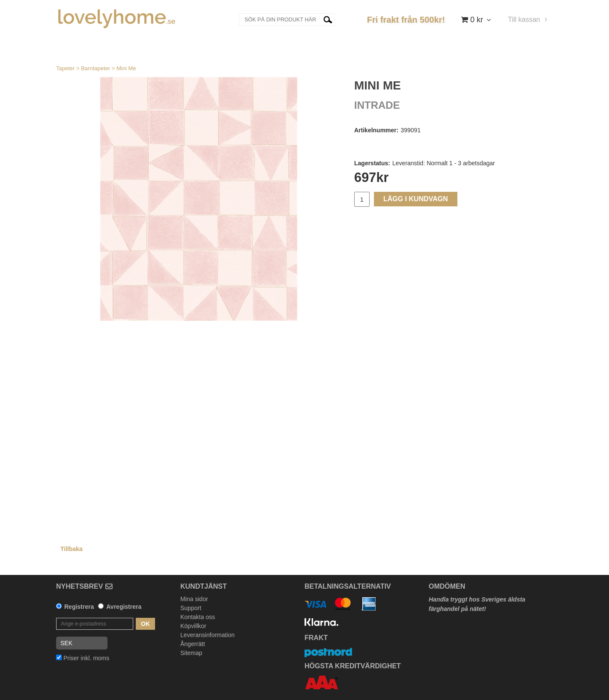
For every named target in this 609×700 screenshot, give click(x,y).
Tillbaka (72, 549)
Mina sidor (194, 599)
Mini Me (126, 68)
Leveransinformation (207, 635)
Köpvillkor (193, 626)
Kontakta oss (198, 617)
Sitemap (191, 653)
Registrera (79, 607)
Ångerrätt (193, 644)
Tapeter (65, 68)
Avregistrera (124, 607)
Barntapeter (96, 68)
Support (191, 608)
